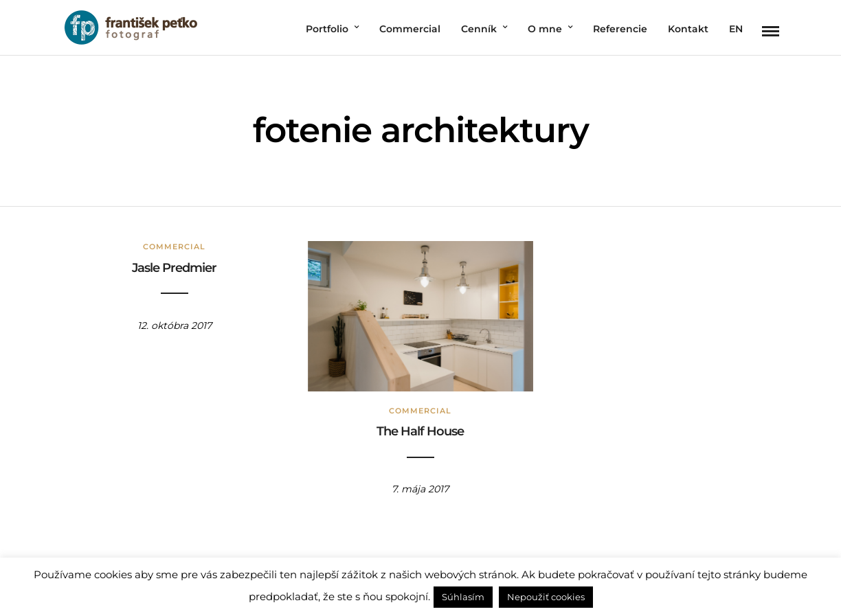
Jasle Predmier (174, 268)
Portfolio (327, 29)
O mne (545, 29)
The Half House (420, 431)
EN (736, 29)
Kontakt (688, 29)
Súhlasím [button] (463, 597)
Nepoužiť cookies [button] (546, 597)
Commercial (410, 29)
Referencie (620, 29)
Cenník (479, 29)
